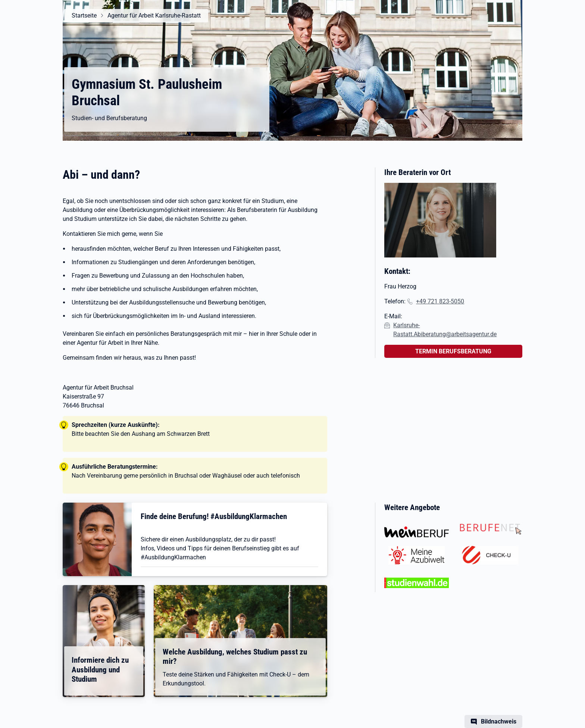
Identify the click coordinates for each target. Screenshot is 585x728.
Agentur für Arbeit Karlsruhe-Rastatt (154, 15)
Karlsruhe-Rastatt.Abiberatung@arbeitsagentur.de (445, 330)
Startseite (84, 15)
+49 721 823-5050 (440, 301)
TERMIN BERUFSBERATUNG (453, 351)
